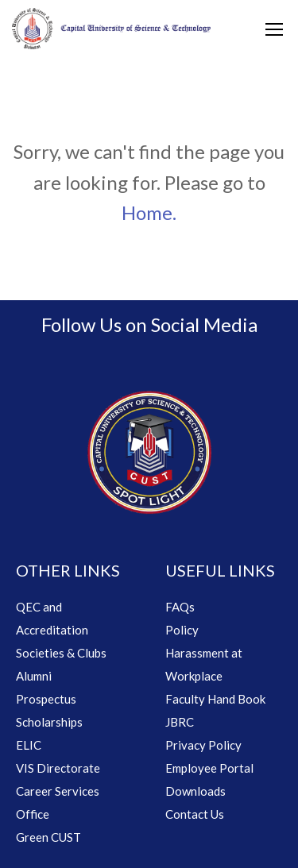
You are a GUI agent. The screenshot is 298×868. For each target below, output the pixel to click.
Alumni (34, 676)
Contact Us (195, 814)
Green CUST (48, 837)
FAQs (180, 607)
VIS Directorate (58, 768)
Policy (182, 630)
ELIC (29, 745)
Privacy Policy (203, 745)
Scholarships (49, 722)
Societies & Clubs (61, 653)
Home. (149, 212)
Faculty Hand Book (215, 699)
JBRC (180, 722)
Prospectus (46, 699)
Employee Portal (209, 768)
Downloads (195, 791)
